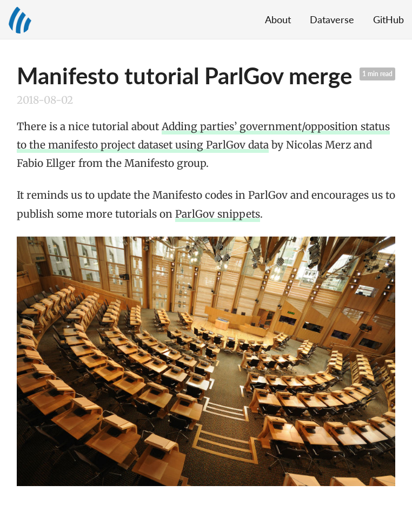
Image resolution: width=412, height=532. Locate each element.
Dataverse (332, 19)
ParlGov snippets (218, 214)
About (278, 19)
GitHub (388, 19)
